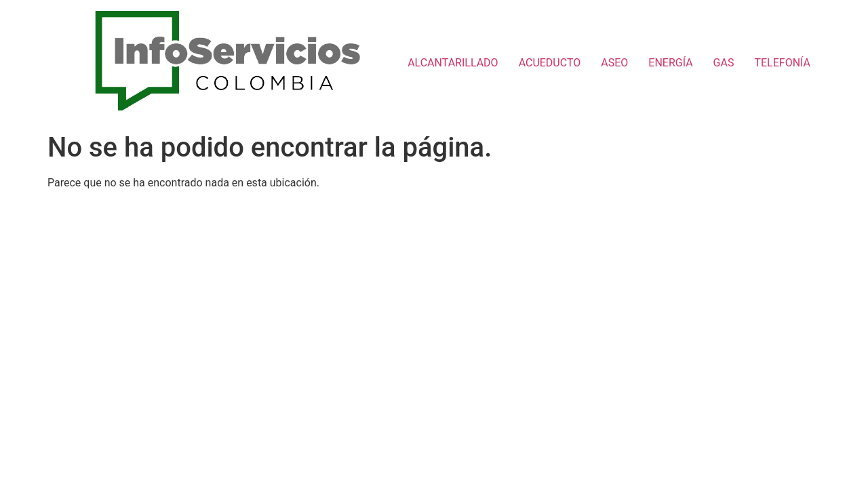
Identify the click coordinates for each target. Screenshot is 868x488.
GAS (724, 63)
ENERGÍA (670, 63)
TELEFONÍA (782, 63)
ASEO (614, 63)
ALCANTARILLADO (453, 63)
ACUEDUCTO (550, 63)
